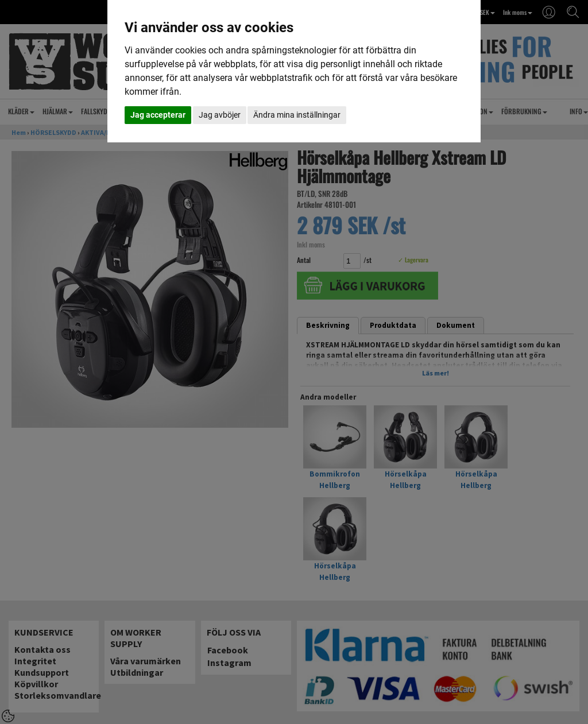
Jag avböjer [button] (220, 115)
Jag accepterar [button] (158, 115)
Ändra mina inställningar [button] (297, 115)
